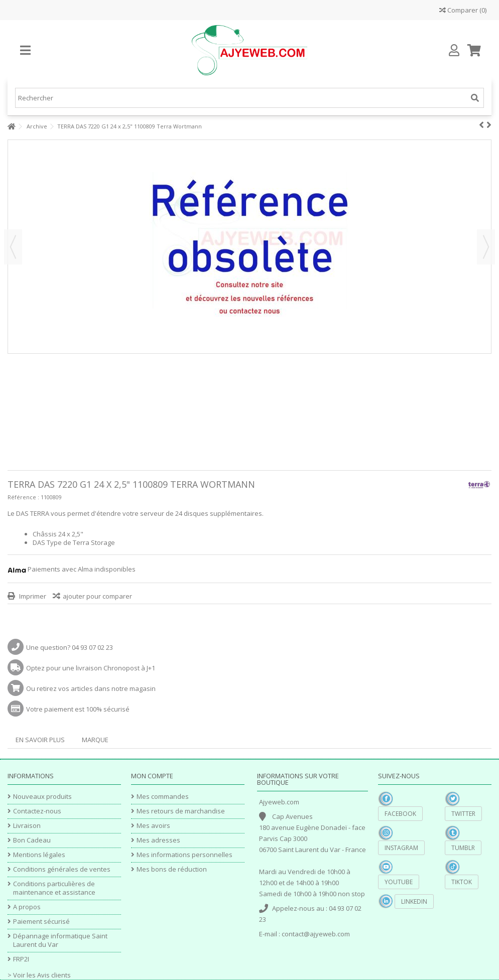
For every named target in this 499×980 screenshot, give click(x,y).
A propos (27, 907)
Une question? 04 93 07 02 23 (70, 647)
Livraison (27, 826)
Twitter (463, 814)
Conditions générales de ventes (62, 869)
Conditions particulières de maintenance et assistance (54, 888)
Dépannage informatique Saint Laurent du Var (60, 940)
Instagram (401, 848)
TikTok (462, 882)
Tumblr (463, 848)
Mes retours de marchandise (181, 811)
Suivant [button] (486, 247)
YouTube (399, 882)
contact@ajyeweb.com (316, 934)
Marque (95, 740)
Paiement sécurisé (41, 922)
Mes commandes (163, 797)
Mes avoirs (153, 826)
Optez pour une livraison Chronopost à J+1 (91, 668)
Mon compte (152, 776)
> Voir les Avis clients (39, 975)
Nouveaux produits (42, 797)
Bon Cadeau (32, 840)
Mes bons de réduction (172, 869)
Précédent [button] (13, 247)
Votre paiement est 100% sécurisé (78, 709)
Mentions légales (39, 855)
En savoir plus (40, 740)
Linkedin (414, 901)
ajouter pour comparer (97, 596)
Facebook (400, 814)
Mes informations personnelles (184, 855)
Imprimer (32, 596)
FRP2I (21, 959)
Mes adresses (158, 840)
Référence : (23, 497)
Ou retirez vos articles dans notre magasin (91, 688)
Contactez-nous (37, 811)
